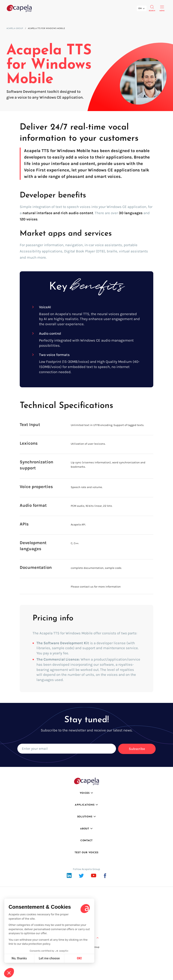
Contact (86, 841)
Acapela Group (15, 28)
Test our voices (86, 853)
